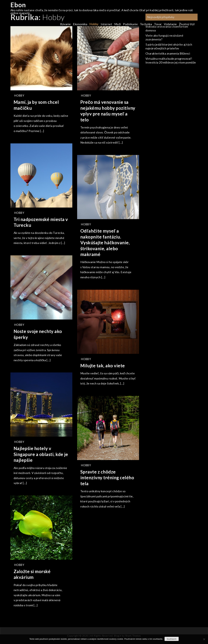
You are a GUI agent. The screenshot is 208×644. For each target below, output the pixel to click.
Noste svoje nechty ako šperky (38, 334)
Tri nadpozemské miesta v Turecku (41, 222)
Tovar (158, 24)
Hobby (94, 24)
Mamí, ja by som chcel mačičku (36, 105)
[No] (204, 639)
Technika (146, 24)
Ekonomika (80, 24)
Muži (118, 24)
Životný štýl (187, 24)
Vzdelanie (170, 24)
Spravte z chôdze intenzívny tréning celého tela (107, 478)
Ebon (18, 5)
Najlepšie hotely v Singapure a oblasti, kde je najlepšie (41, 454)
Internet (106, 24)
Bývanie (66, 24)
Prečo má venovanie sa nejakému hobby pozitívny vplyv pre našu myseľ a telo (108, 111)
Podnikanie (130, 24)
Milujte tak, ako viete (103, 366)
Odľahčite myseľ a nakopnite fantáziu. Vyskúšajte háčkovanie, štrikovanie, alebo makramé (105, 243)
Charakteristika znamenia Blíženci (168, 53)
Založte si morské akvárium (32, 574)
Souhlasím (172, 639)
